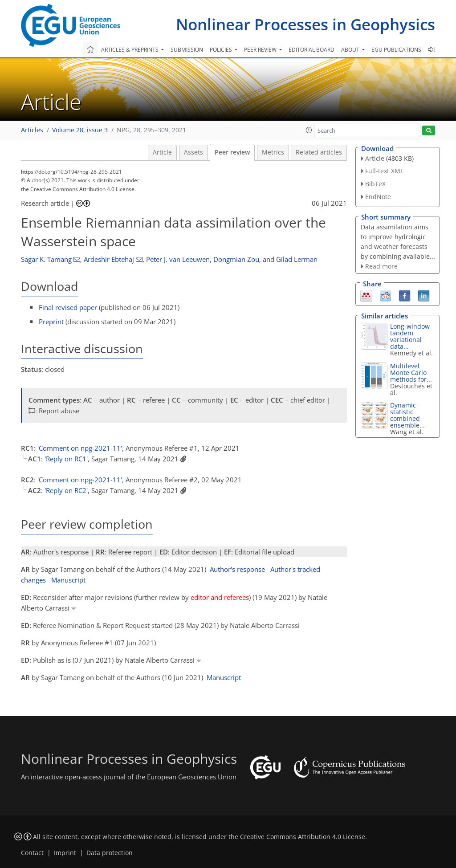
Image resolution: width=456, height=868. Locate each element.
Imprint (65, 853)
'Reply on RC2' (66, 490)
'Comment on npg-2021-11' (80, 448)
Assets (193, 152)
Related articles (319, 152)
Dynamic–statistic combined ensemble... (407, 415)
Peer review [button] (261, 50)
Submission (187, 50)
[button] (309, 130)
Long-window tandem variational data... (410, 336)
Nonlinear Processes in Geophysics (305, 24)
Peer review (232, 152)
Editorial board (311, 50)
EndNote (378, 197)
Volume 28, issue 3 (80, 130)
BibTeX (375, 184)
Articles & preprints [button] (130, 50)
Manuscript (68, 580)
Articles (32, 130)
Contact (32, 853)
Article (162, 152)
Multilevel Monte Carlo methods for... (411, 373)
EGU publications (396, 50)
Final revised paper (68, 307)
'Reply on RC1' (66, 459)
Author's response (237, 569)
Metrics (273, 152)
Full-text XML (384, 171)
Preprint (51, 322)
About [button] (351, 50)
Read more (381, 266)
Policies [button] (222, 50)
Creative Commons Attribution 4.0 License (303, 837)
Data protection (110, 853)
